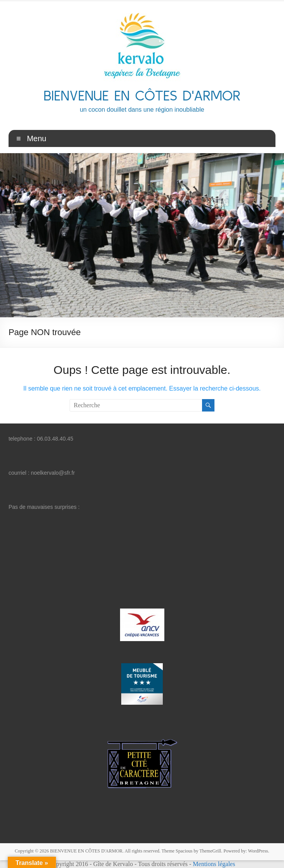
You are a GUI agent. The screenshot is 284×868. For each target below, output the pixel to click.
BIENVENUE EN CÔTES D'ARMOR (142, 95)
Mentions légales (214, 864)
